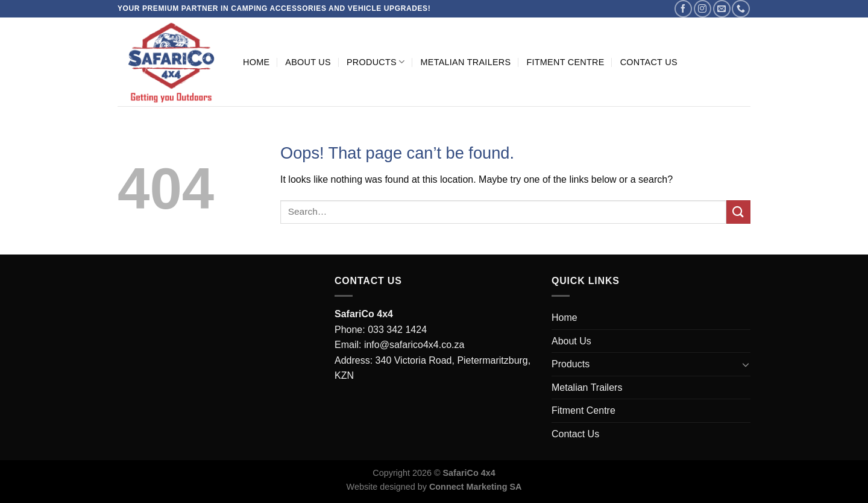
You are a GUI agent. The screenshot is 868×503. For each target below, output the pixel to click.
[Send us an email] (722, 9)
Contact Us (649, 62)
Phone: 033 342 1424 (381, 330)
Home (256, 62)
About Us (308, 62)
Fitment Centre (565, 62)
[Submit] (738, 212)
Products (376, 62)
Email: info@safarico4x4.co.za (399, 345)
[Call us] (741, 9)
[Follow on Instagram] (703, 9)
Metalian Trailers (465, 62)
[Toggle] (746, 364)
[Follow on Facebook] (683, 9)
